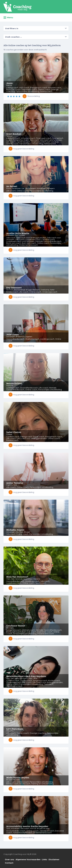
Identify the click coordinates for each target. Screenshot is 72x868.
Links (44, 859)
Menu (8, 18)
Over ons (10, 859)
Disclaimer (54, 859)
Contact (9, 863)
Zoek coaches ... (14, 37)
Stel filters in (12, 28)
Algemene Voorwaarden (28, 859)
